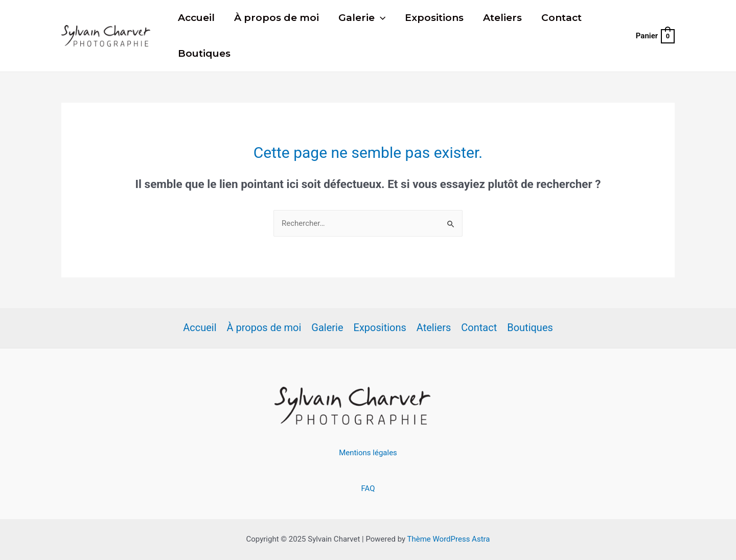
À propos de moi (277, 18)
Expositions (434, 18)
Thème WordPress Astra (449, 539)
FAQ (368, 488)
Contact (561, 18)
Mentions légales (368, 453)
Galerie (362, 18)
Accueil (196, 18)
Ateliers (502, 18)
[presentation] (380, 18)
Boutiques (204, 53)
